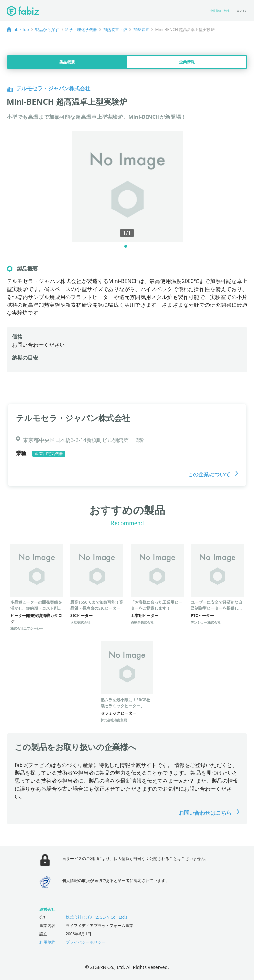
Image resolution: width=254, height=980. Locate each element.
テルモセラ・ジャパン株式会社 (73, 418)
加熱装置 (141, 30)
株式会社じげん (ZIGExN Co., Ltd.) (96, 917)
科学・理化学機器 (81, 30)
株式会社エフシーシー (27, 628)
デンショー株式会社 (206, 622)
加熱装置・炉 (115, 30)
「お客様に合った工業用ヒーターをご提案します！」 (156, 605)
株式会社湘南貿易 (114, 720)
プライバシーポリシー (86, 942)
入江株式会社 (80, 622)
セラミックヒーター (118, 713)
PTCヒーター (202, 615)
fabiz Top (21, 30)
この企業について (213, 474)
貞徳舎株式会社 (142, 622)
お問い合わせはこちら (209, 813)
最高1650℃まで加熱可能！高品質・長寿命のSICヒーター (97, 605)
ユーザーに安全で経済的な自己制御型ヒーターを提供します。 (217, 608)
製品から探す (47, 30)
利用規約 (47, 942)
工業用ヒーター (145, 615)
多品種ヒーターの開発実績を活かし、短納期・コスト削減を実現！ (36, 608)
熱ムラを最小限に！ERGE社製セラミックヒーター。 (125, 703)
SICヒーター (82, 615)
